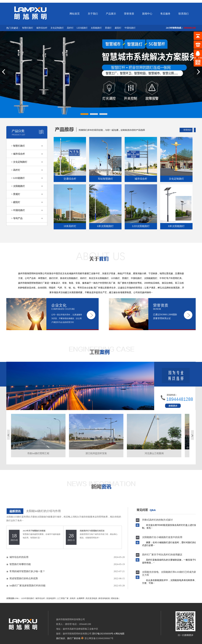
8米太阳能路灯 (176, 226)
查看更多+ (188, 130)
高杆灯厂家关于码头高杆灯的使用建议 (162, 555)
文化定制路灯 (57, 28)
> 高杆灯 (16, 170)
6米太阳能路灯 (105, 226)
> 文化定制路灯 (19, 162)
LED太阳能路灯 (141, 226)
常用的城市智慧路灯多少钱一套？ (27, 571)
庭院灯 (118, 28)
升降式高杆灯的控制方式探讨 (157, 520)
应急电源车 (51, 598)
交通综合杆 (70, 179)
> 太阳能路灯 (18, 186)
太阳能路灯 (96, 28)
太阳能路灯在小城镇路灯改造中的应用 (162, 537)
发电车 (73, 598)
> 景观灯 (16, 194)
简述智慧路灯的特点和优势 (24, 578)
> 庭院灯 (16, 202)
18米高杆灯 (70, 226)
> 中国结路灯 (18, 210)
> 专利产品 (17, 218)
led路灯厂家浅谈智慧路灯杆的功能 (27, 586)
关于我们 (93, 14)
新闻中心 (147, 14)
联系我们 (184, 14)
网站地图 (120, 634)
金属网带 (81, 598)
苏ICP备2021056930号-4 (104, 634)
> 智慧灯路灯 (18, 146)
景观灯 (108, 28)
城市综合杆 (42, 28)
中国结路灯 (130, 28)
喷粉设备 (115, 598)
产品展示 (111, 14)
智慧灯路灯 (28, 28)
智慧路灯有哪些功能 (20, 564)
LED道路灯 (82, 28)
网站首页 (75, 14)
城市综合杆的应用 (19, 557)
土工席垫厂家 (63, 598)
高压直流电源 (91, 598)
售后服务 (165, 14)
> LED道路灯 (18, 178)
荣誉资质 (129, 14)
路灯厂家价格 (74, 638)
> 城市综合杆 (18, 154)
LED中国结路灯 (28, 598)
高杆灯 (70, 28)
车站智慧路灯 (105, 179)
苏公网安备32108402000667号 (97, 638)
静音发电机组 (104, 598)
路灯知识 (61, 638)
